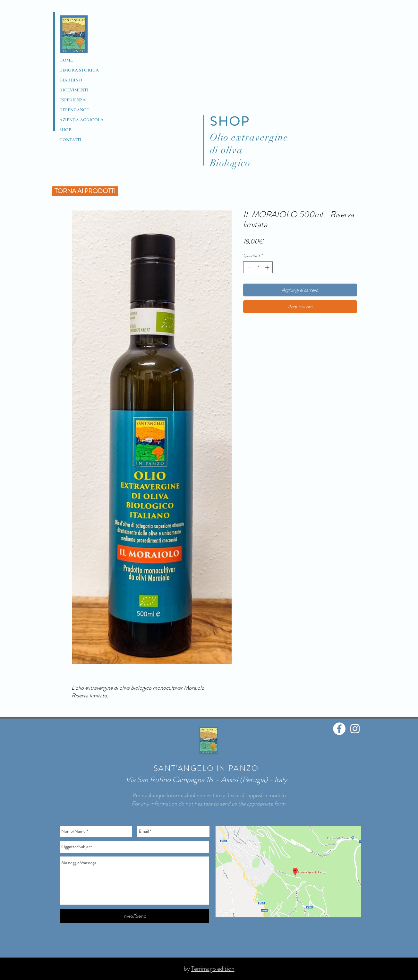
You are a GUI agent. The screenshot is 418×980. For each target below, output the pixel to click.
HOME (66, 60)
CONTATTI (70, 140)
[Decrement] (248, 267)
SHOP (65, 130)
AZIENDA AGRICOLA (81, 120)
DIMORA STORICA (79, 70)
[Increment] (268, 267)
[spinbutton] (258, 267)
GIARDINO (71, 80)
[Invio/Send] (134, 916)
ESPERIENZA (73, 100)
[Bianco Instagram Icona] (355, 729)
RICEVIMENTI (74, 90)
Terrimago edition (213, 969)
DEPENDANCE (74, 110)
